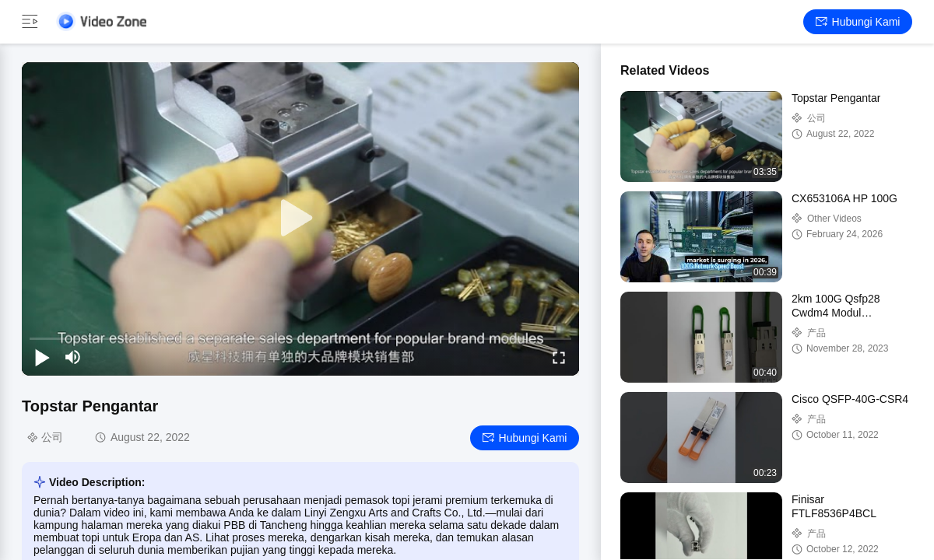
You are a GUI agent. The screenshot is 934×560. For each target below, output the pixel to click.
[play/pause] (42, 357)
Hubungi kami (858, 22)
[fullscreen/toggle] (559, 357)
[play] (300, 219)
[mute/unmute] (73, 357)
